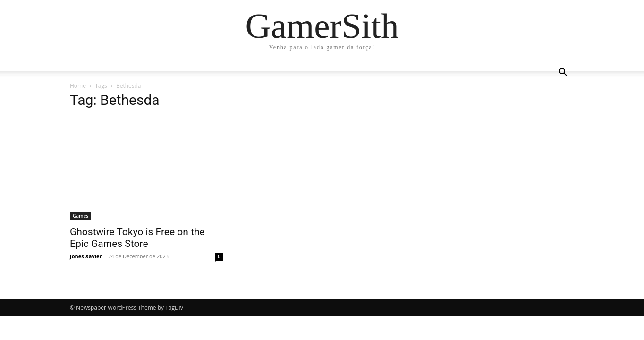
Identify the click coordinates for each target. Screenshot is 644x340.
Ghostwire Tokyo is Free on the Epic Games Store (137, 238)
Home (78, 86)
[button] (563, 73)
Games (80, 216)
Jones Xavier (86, 256)
